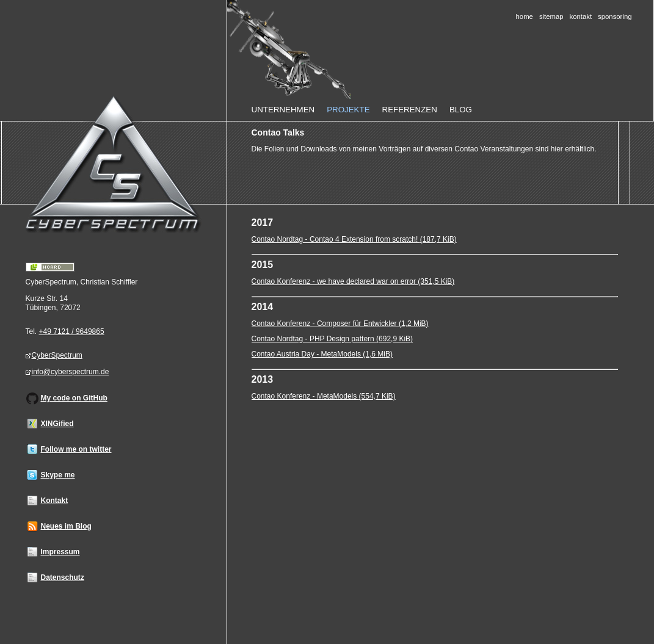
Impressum (60, 552)
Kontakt (581, 16)
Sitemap (551, 16)
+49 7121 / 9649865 (72, 331)
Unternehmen (283, 110)
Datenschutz (63, 577)
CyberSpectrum (57, 355)
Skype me (58, 475)
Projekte (348, 110)
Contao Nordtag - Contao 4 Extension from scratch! (354, 239)
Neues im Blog (66, 526)
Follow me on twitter (76, 449)
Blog (461, 110)
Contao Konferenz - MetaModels (324, 396)
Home (525, 16)
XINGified (57, 424)
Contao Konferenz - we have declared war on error (353, 281)
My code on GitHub (74, 398)
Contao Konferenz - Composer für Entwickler (340, 324)
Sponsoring (615, 16)
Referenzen (410, 110)
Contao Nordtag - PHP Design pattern (332, 339)
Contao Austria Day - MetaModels (322, 354)
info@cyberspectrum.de (71, 372)
